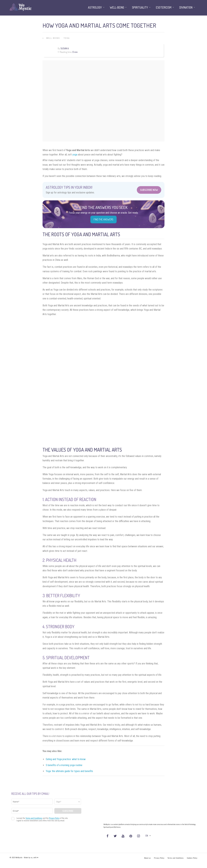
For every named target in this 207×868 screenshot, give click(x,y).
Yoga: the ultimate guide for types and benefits (69, 771)
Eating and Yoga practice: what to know (66, 759)
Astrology (95, 7)
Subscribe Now (149, 190)
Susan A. (65, 48)
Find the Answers (103, 219)
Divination (186, 7)
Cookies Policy (192, 858)
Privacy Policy (159, 858)
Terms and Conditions (176, 858)
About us (147, 858)
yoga (75, 155)
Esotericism (164, 7)
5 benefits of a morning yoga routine (64, 765)
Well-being (53, 38)
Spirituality (140, 7)
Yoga (67, 38)
